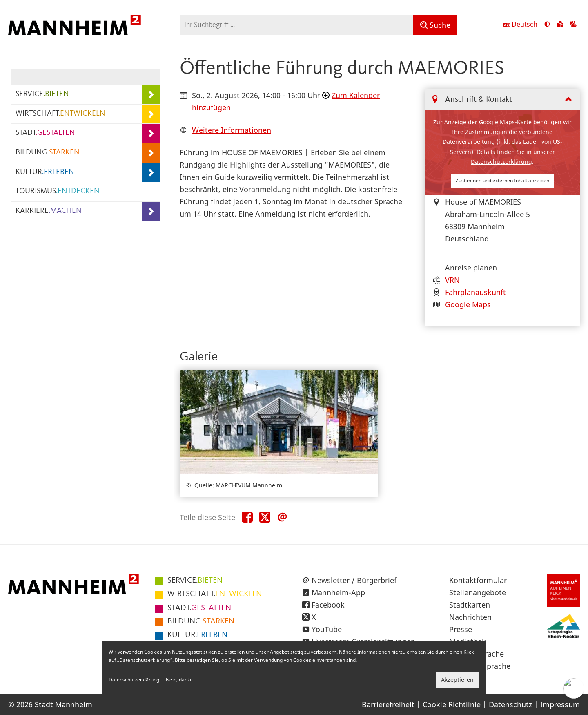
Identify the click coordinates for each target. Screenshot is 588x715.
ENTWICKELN (215, 594)
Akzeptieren (457, 680)
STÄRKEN (201, 621)
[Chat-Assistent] (574, 688)
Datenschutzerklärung (501, 162)
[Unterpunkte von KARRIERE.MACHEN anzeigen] (151, 211)
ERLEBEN (197, 635)
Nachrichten (470, 617)
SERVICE (42, 94)
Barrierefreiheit (388, 704)
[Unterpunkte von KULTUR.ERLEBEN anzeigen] (151, 173)
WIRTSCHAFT (60, 114)
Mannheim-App (338, 592)
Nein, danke (179, 680)
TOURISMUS (58, 191)
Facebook (328, 605)
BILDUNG (48, 153)
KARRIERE (49, 211)
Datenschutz (510, 704)
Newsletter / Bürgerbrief (354, 580)
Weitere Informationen (232, 130)
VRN (452, 280)
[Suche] (435, 25)
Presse (461, 629)
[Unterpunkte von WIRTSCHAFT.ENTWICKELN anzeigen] (151, 114)
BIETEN (195, 581)
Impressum (560, 704)
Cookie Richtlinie (452, 704)
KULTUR (45, 172)
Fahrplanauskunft (476, 292)
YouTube (327, 629)
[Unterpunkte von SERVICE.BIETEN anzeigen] (151, 95)
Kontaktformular (478, 580)
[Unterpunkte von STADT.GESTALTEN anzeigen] (151, 133)
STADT (45, 133)
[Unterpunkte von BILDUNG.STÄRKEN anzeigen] (151, 153)
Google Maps (468, 304)
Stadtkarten (470, 605)
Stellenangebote (478, 592)
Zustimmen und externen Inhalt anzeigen (502, 180)
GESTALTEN (199, 608)
